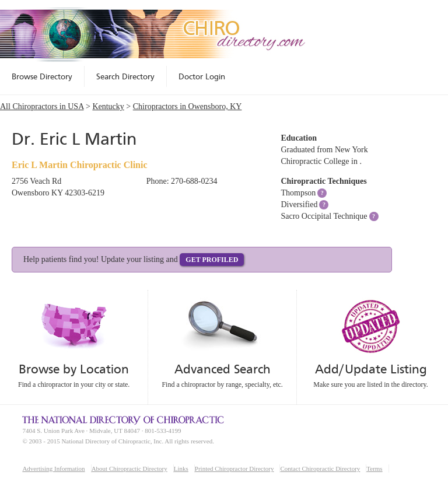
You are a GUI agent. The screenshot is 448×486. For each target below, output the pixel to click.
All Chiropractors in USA (42, 106)
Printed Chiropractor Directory (235, 468)
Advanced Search (222, 369)
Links (181, 468)
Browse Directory (42, 76)
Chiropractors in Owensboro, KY (188, 106)
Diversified (299, 204)
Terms (374, 468)
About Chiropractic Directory (129, 468)
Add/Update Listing (371, 369)
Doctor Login (202, 76)
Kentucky (108, 106)
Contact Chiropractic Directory (320, 468)
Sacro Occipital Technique (324, 216)
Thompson (298, 193)
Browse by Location (74, 369)
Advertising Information (53, 468)
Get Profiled (212, 260)
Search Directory (125, 76)
